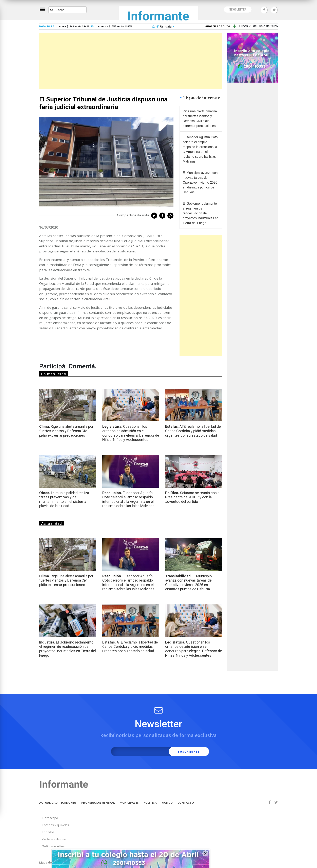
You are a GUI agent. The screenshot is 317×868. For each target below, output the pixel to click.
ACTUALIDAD (48, 803)
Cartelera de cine (54, 839)
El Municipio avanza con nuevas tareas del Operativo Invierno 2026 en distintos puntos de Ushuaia (200, 182)
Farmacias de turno (217, 26)
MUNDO (167, 803)
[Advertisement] (131, 61)
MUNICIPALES (129, 803)
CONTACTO (186, 803)
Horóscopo (50, 818)
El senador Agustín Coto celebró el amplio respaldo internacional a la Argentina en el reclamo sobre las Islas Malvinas (200, 149)
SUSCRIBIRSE (189, 752)
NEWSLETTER (238, 10)
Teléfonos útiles (53, 846)
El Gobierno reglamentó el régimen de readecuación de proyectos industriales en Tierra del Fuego (201, 213)
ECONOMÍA (68, 803)
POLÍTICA (150, 803)
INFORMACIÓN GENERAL (98, 803)
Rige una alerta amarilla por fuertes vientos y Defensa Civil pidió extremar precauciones (200, 119)
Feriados (48, 832)
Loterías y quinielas (56, 825)
